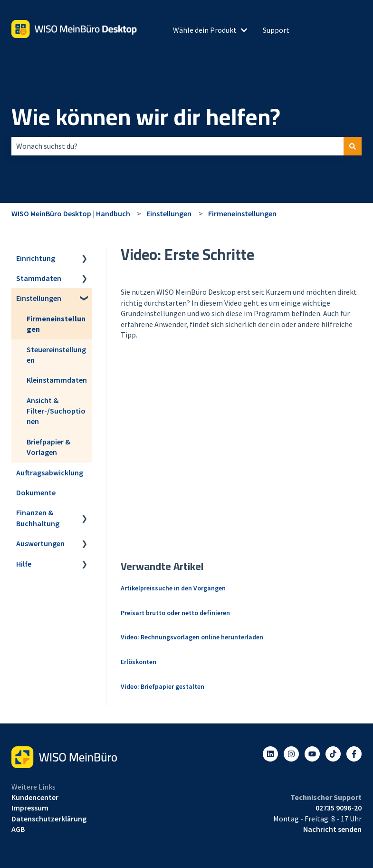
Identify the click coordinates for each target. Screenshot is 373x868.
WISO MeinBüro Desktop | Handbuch (71, 213)
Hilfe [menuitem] (24, 564)
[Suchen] (353, 146)
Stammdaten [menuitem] (39, 278)
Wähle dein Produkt (205, 30)
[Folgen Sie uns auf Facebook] (354, 754)
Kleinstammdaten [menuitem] (57, 380)
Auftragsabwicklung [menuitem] (50, 473)
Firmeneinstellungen (242, 213)
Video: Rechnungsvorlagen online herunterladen (192, 637)
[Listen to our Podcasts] (333, 754)
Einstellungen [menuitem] (39, 298)
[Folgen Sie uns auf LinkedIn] (270, 754)
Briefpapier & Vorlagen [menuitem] (48, 447)
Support (276, 30)
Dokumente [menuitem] (36, 492)
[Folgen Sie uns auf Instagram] (291, 754)
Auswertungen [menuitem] (40, 543)
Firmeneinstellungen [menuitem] (56, 324)
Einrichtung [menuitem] (36, 258)
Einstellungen (169, 213)
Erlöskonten (139, 662)
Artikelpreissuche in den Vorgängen (173, 588)
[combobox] (177, 146)
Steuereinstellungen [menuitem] (56, 355)
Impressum (30, 808)
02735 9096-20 (339, 808)
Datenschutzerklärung (49, 819)
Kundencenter (35, 797)
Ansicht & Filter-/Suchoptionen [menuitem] (56, 411)
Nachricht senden (332, 829)
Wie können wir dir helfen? (146, 117)
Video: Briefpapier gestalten (163, 686)
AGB (18, 829)
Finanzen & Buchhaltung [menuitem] (38, 518)
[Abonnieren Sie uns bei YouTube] (312, 754)
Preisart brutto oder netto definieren (175, 613)
